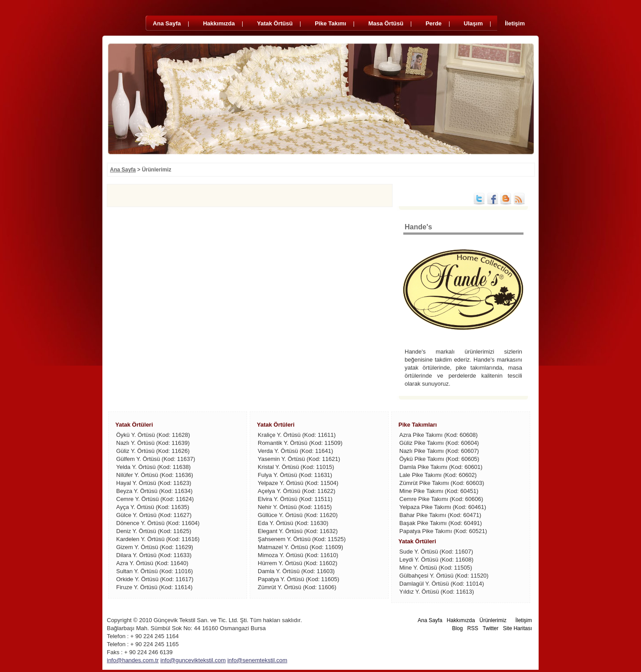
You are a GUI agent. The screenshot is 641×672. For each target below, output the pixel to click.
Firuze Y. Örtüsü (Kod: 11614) (154, 587)
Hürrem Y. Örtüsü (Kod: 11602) (298, 563)
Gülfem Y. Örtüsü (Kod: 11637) (156, 459)
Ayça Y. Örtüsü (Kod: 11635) (153, 507)
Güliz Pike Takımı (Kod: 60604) (439, 443)
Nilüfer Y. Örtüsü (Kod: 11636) (155, 475)
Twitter (490, 628)
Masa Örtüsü (386, 23)
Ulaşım (474, 23)
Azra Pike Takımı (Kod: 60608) (438, 435)
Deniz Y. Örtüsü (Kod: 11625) (154, 531)
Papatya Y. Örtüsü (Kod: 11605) (298, 579)
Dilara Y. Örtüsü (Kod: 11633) (154, 555)
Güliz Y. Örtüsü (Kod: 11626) (153, 451)
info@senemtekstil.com (258, 660)
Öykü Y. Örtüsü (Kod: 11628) (153, 435)
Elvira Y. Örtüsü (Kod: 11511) (295, 499)
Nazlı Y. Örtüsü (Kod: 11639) (153, 443)
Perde (434, 23)
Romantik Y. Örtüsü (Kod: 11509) (300, 443)
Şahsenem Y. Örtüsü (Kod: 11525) (302, 539)
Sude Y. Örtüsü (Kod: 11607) (436, 552)
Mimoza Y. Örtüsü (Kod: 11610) (298, 555)
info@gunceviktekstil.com (193, 660)
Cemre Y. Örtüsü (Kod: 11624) (155, 499)
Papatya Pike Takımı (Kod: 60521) (443, 531)
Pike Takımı (331, 23)
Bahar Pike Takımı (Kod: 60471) (440, 515)
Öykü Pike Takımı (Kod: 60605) (439, 459)
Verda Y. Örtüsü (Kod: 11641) (295, 451)
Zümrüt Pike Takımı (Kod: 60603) (442, 483)
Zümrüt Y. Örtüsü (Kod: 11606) (297, 587)
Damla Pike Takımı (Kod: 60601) (441, 467)
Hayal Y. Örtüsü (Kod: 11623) (154, 483)
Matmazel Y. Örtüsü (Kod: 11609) (300, 547)
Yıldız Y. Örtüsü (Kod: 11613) (437, 592)
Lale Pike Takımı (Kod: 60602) (438, 475)
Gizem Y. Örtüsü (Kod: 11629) (155, 547)
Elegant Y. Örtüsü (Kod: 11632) (298, 531)
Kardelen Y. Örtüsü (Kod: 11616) (158, 539)
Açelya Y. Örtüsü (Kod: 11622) (296, 491)
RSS (473, 628)
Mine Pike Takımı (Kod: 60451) (439, 491)
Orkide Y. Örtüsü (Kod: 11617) (155, 579)
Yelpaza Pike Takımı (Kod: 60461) (443, 507)
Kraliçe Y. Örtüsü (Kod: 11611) (297, 435)
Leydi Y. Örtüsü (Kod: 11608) (436, 560)
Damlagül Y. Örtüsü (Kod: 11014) (442, 584)
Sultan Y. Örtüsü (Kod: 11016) (154, 571)
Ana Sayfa (167, 23)
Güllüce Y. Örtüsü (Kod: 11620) (298, 515)
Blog (458, 628)
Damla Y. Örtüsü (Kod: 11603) (296, 571)
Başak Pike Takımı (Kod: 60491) (440, 523)
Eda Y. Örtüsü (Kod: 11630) (293, 523)
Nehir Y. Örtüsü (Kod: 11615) (295, 507)
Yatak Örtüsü (276, 23)
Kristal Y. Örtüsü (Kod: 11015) (296, 467)
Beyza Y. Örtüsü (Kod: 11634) (154, 491)
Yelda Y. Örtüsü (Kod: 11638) (153, 467)
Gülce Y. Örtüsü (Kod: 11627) (154, 515)
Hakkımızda (220, 23)
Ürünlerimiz (493, 620)
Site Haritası (517, 628)
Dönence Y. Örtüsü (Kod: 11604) (158, 523)
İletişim (515, 23)
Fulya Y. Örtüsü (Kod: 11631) (295, 475)
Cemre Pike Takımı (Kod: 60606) (441, 499)
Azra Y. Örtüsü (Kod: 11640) (152, 563)
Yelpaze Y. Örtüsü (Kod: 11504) (298, 483)
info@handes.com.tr (133, 660)
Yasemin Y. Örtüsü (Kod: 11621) (299, 459)
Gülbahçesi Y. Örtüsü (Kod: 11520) (444, 576)
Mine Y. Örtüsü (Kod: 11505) (436, 568)
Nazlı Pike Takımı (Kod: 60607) (439, 451)
